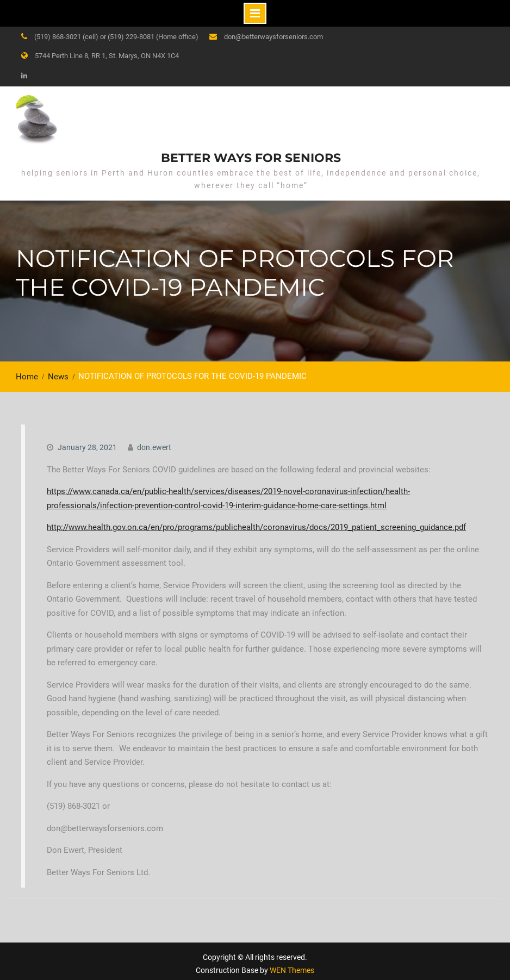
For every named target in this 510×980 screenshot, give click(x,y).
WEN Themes (292, 965)
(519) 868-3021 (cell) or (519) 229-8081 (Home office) (116, 37)
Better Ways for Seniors (251, 155)
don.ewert (154, 442)
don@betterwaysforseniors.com (273, 37)
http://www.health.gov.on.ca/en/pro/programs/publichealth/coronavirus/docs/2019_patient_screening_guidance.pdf (256, 522)
